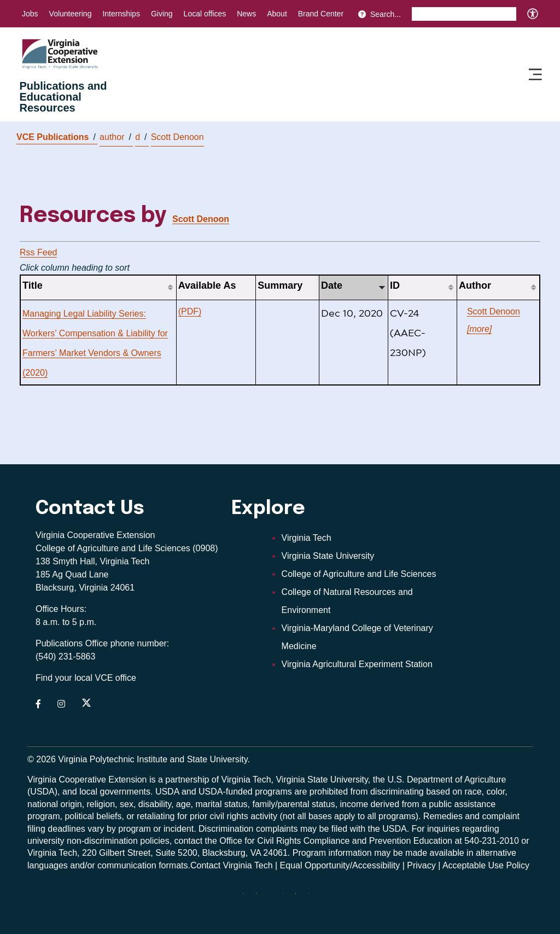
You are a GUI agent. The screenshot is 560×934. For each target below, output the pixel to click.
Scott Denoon (177, 137)
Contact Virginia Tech (232, 865)
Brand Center (321, 14)
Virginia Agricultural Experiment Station (357, 664)
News (246, 14)
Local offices (205, 14)
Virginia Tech (307, 538)
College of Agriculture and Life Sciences (359, 574)
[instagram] (287, 897)
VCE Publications (56, 137)
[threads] (273, 897)
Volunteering (71, 14)
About (277, 14)
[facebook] (260, 897)
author (115, 137)
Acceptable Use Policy (486, 865)
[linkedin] (300, 897)
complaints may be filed (302, 829)
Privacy (421, 865)
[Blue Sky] (247, 897)
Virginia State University (328, 556)
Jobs (30, 14)
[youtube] (313, 897)
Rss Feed (38, 252)
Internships (121, 14)
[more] (479, 329)
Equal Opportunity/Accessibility (340, 865)
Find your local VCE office (86, 678)
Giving (162, 14)
